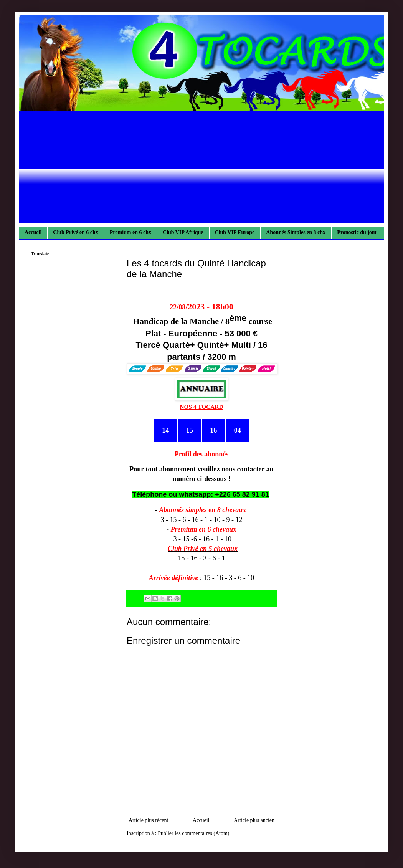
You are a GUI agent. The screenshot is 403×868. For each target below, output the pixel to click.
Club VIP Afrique (183, 232)
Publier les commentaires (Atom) (193, 833)
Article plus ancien (254, 820)
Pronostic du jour (357, 232)
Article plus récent (148, 820)
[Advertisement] (201, 169)
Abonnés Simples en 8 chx (296, 232)
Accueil (33, 232)
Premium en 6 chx (130, 232)
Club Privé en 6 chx (75, 232)
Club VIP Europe (235, 232)
